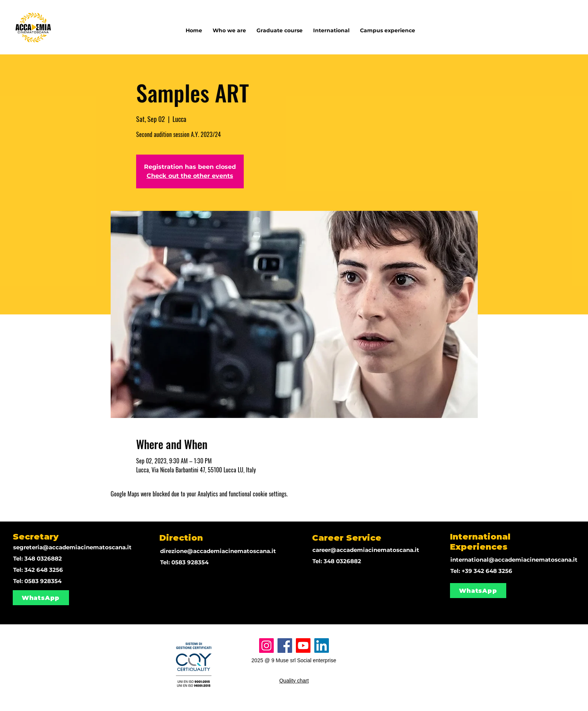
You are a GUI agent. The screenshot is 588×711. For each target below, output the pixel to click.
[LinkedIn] (322, 646)
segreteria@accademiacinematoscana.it (72, 547)
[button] (331, 27)
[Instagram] (266, 646)
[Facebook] (285, 646)
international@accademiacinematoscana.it (514, 560)
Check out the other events (190, 176)
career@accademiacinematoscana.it (366, 550)
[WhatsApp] (41, 598)
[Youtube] (303, 646)
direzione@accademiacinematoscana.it (218, 551)
